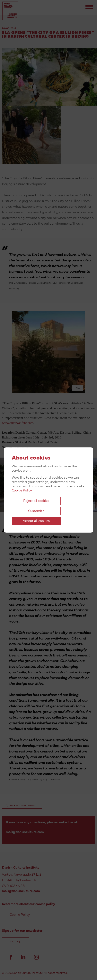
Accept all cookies (36, 521)
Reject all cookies (36, 501)
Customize (36, 511)
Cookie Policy (22, 491)
